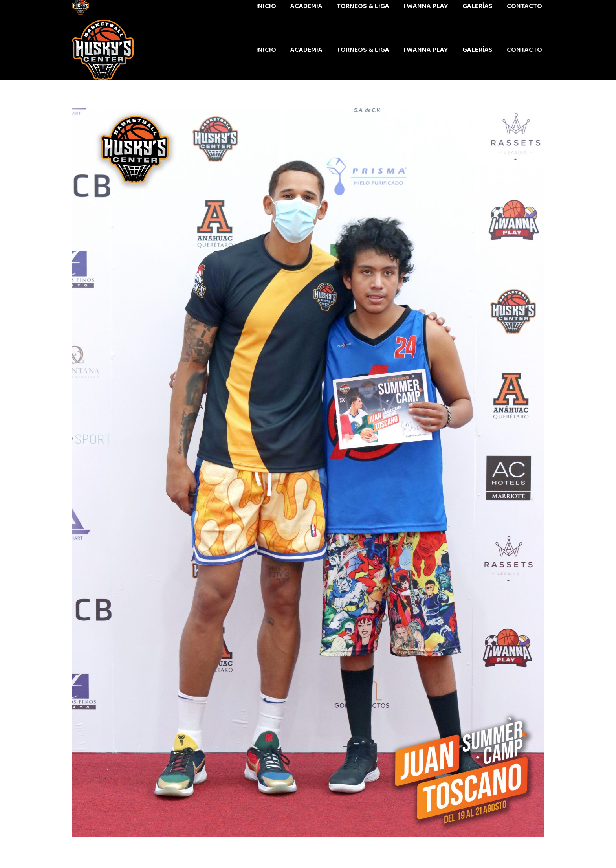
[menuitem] (266, 50)
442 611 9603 (91, 10)
